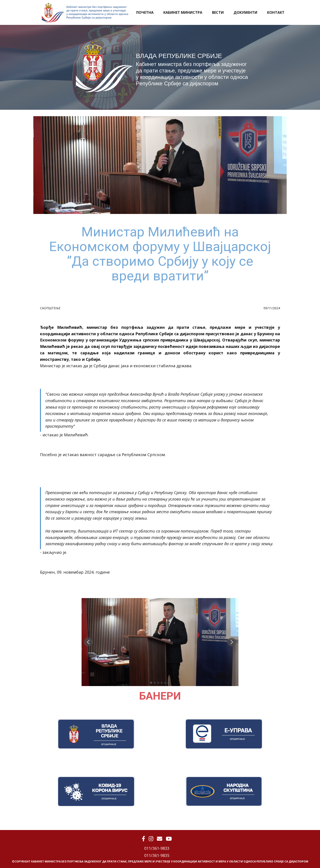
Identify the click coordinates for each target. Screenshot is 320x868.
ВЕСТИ (218, 12)
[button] (88, 642)
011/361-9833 (157, 848)
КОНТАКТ (276, 12)
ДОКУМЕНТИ (245, 12)
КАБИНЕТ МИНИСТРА (183, 12)
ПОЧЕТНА (145, 12)
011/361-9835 (157, 855)
